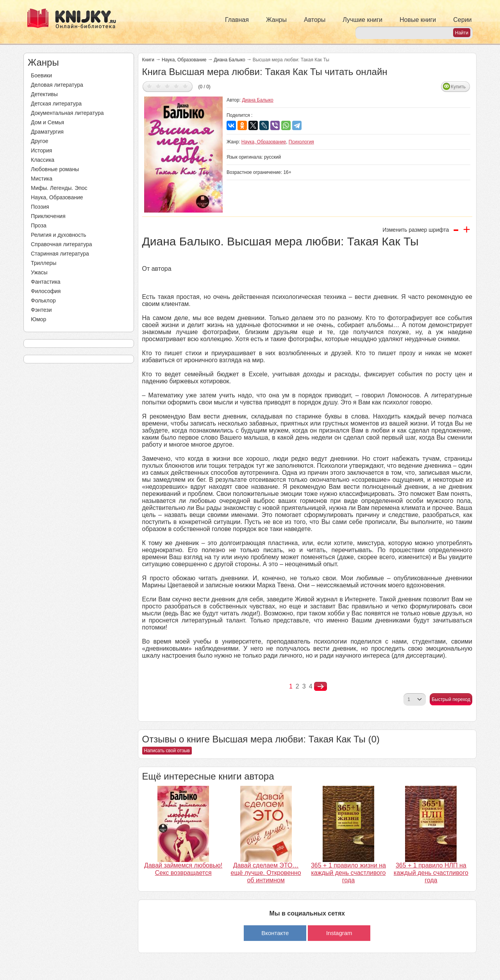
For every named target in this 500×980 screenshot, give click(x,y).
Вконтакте (275, 933)
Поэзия (40, 207)
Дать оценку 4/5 (176, 86)
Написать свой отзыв (167, 751)
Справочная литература (62, 244)
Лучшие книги (362, 20)
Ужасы (39, 272)
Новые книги (418, 20)
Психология (301, 142)
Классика (43, 160)
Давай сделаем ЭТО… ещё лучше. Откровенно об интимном (266, 873)
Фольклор (43, 300)
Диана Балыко (229, 60)
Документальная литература (67, 113)
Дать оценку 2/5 (158, 86)
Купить (458, 87)
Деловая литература (57, 85)
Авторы (315, 20)
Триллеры (44, 263)
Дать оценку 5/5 (185, 86)
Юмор (38, 319)
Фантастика (46, 282)
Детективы (44, 94)
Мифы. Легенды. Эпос (59, 188)
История (41, 150)
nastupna (321, 687)
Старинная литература (60, 254)
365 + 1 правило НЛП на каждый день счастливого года (431, 873)
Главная (237, 20)
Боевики (41, 75)
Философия (46, 291)
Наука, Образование (57, 197)
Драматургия (47, 132)
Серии (462, 20)
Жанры (276, 20)
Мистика (42, 179)
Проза (39, 225)
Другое (39, 141)
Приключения (48, 216)
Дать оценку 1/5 (149, 86)
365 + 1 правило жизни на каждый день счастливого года (348, 873)
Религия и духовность (59, 235)
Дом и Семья (47, 122)
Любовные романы (55, 169)
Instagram (339, 933)
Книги (148, 60)
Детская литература (56, 104)
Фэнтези (41, 310)
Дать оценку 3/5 (167, 86)
